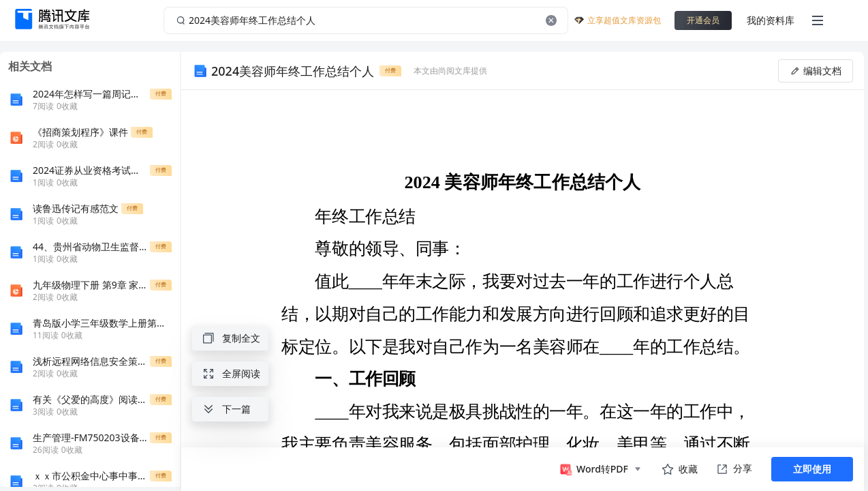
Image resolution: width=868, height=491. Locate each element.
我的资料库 (771, 20)
